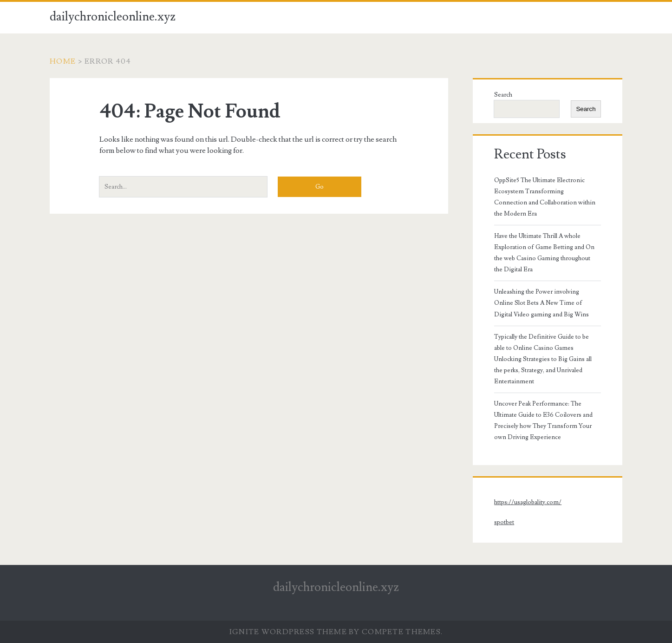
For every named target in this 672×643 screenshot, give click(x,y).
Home (63, 61)
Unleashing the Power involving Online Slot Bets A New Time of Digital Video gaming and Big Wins (542, 303)
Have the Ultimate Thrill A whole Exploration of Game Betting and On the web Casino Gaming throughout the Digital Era (544, 253)
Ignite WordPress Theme (288, 632)
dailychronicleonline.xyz (113, 17)
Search (503, 95)
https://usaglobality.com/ (528, 502)
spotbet (504, 522)
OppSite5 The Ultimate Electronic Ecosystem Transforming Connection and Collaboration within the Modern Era (545, 197)
